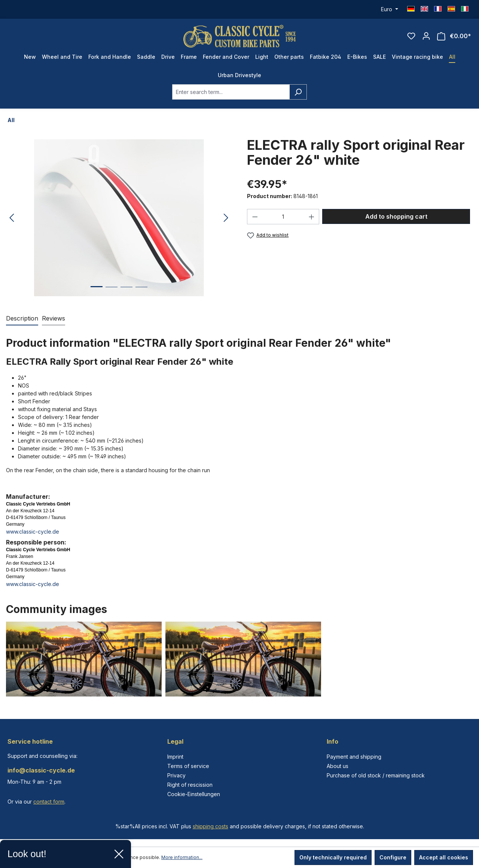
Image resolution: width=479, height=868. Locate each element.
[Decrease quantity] (255, 217)
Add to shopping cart (396, 216)
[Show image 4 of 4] (141, 293)
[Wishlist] (411, 36)
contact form (49, 802)
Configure (393, 857)
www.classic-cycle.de (33, 532)
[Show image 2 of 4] (112, 293)
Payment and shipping (354, 757)
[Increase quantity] (312, 217)
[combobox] (231, 92)
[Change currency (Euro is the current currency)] (390, 9)
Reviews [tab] (54, 318)
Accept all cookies (444, 857)
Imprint (175, 757)
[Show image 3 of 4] (126, 293)
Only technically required (333, 857)
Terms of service (188, 766)
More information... (182, 857)
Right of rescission (190, 785)
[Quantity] (283, 217)
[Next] (226, 218)
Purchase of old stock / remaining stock (376, 775)
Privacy (176, 775)
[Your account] (426, 36)
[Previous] (12, 218)
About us (338, 766)
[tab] (22, 319)
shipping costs (210, 826)
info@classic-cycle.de (41, 770)
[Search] (298, 92)
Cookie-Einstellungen (194, 794)
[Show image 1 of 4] (97, 292)
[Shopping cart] (454, 36)
